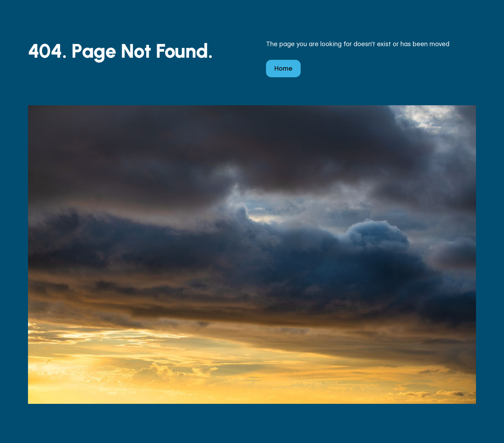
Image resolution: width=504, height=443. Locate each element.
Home (283, 68)
